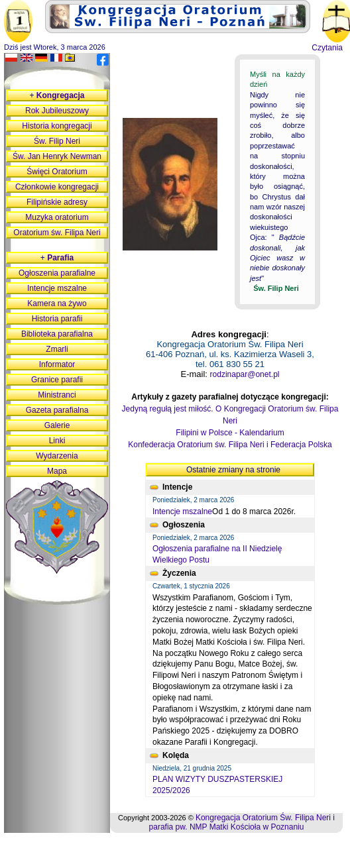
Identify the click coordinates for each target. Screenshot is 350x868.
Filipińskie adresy (57, 202)
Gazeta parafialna (57, 410)
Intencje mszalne (182, 512)
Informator (57, 364)
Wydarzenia (57, 456)
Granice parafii (57, 380)
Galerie (57, 425)
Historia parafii (57, 319)
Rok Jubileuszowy (57, 111)
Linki (57, 441)
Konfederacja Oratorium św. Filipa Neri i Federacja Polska (230, 445)
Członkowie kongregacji (57, 187)
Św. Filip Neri (57, 141)
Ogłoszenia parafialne (57, 273)
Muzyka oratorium (57, 217)
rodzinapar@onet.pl (245, 374)
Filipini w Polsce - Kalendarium (230, 433)
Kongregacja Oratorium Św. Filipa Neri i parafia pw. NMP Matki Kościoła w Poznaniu (242, 822)
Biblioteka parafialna (57, 334)
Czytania (327, 48)
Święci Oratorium (57, 172)
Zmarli (57, 349)
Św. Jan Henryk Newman (57, 156)
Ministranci (57, 395)
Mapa (57, 471)
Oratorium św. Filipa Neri (57, 233)
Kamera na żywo (57, 303)
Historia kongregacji (57, 126)
